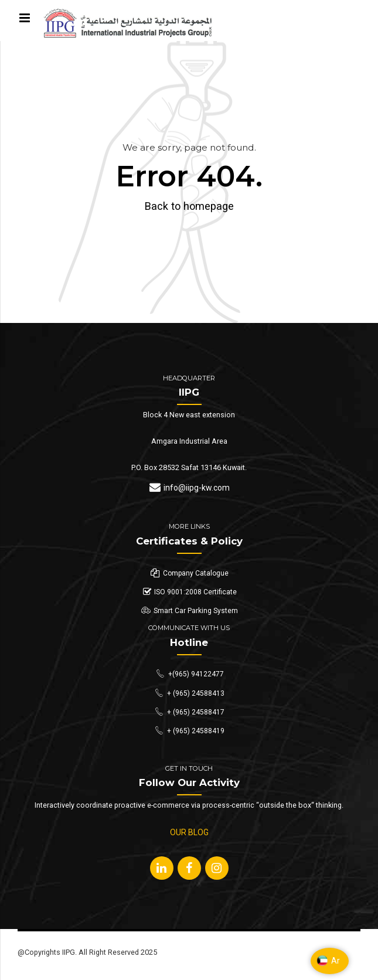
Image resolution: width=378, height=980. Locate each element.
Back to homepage (189, 206)
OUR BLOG (189, 832)
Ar (328, 961)
